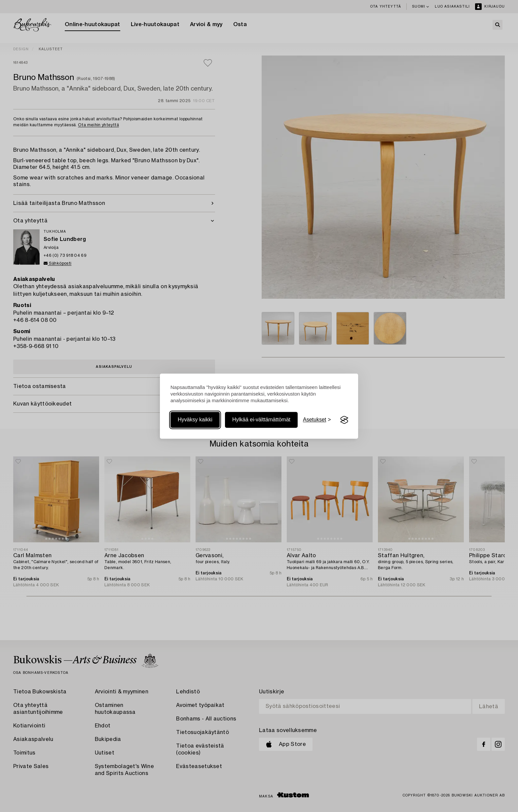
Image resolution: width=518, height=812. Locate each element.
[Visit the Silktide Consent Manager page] (344, 420)
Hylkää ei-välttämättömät (261, 420)
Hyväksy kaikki (195, 420)
